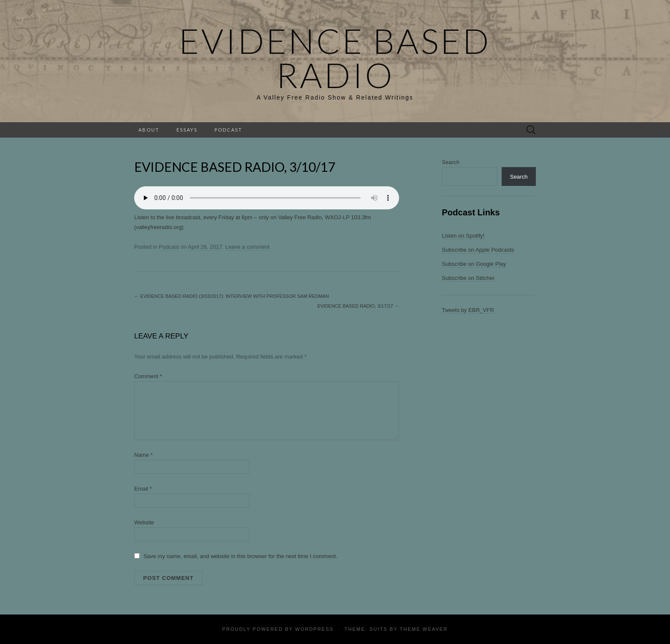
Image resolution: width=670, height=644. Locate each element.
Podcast (228, 130)
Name (143, 455)
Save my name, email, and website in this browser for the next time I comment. (241, 556)
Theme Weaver (423, 629)
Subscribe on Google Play (474, 264)
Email (143, 489)
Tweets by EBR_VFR (468, 310)
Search (451, 162)
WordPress (314, 629)
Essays (187, 130)
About (149, 130)
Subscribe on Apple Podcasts (478, 250)
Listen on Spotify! (463, 236)
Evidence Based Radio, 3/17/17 (358, 306)
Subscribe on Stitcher (468, 278)
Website (144, 522)
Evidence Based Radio (335, 58)
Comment (148, 376)
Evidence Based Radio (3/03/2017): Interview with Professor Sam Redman (232, 296)
